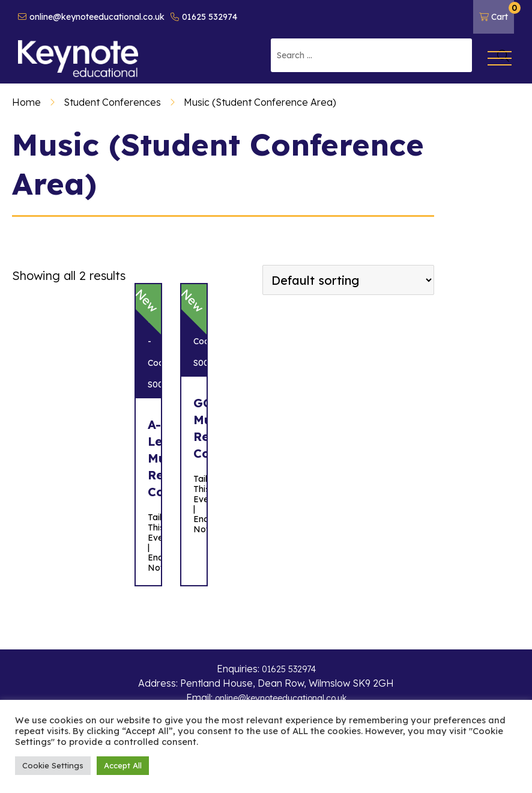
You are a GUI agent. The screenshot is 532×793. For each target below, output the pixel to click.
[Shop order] (348, 280)
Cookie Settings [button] (53, 765)
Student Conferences (112, 102)
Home (26, 102)
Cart (497, 12)
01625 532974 (204, 17)
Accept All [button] (123, 765)
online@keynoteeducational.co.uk (91, 17)
